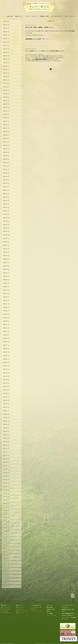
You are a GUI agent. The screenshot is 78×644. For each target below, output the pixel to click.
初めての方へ (10, 16)
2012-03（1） (6, 586)
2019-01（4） (6, 325)
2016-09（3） (6, 418)
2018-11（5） (6, 331)
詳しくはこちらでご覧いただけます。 (35, 54)
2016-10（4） (6, 414)
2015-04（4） (6, 476)
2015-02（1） (6, 483)
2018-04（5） (6, 356)
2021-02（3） (6, 242)
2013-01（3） (6, 562)
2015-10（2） (6, 455)
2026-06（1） (6, 21)
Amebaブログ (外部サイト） (68, 615)
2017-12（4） (6, 369)
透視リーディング (20, 607)
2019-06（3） (6, 307)
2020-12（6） (6, 249)
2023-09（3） (6, 135)
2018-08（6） (6, 342)
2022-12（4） (6, 166)
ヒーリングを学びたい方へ (6, 613)
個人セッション (19, 16)
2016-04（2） (6, 435)
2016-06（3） (6, 428)
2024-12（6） (6, 83)
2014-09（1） (6, 500)
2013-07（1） (6, 542)
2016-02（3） (6, 442)
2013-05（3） (6, 548)
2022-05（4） (6, 190)
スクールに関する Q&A (36, 607)
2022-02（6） (6, 201)
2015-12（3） (6, 449)
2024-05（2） (6, 108)
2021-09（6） (6, 218)
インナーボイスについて (57, 16)
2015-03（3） (6, 480)
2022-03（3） (6, 197)
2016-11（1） (6, 411)
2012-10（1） (6, 573)
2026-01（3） (6, 39)
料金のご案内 (49, 607)
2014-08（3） (6, 504)
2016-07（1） (6, 424)
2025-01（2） (6, 80)
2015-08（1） (6, 462)
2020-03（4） (6, 276)
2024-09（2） (6, 94)
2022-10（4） (6, 173)
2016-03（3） (6, 438)
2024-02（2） (6, 118)
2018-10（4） (6, 335)
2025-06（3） (6, 63)
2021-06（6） (6, 228)
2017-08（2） (6, 383)
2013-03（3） (6, 555)
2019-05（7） (6, 311)
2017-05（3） (6, 390)
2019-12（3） (6, 287)
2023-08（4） (6, 139)
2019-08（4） (6, 300)
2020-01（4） (6, 283)
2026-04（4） (6, 28)
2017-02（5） (6, 400)
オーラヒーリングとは (5, 609)
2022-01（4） (6, 204)
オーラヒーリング (20, 609)
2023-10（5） (6, 132)
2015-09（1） (6, 459)
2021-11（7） (6, 211)
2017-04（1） (6, 393)
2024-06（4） (6, 104)
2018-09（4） (6, 338)
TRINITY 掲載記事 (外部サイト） (69, 613)
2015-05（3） (6, 473)
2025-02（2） (6, 76)
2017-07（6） (6, 387)
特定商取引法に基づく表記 (68, 609)
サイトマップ (73, 16)
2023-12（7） (6, 125)
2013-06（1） (6, 545)
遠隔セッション (19, 613)
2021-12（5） (6, 207)
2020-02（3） (6, 280)
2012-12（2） (6, 566)
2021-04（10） (7, 235)
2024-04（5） (6, 111)
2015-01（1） (6, 487)
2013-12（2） (6, 528)
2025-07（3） (6, 59)
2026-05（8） (6, 25)
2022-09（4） (6, 176)
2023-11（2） (6, 128)
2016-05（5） (6, 431)
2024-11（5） (6, 87)
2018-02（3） (6, 362)
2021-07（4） (6, 225)
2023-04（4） (6, 152)
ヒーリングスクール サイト (37, 611)
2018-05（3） (6, 352)
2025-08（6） (6, 56)
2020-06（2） (6, 266)
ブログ (66, 16)
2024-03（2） (6, 114)
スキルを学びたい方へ (36, 605)
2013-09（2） (6, 535)
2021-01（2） (6, 245)
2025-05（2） (6, 66)
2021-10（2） (6, 214)
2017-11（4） (6, 373)
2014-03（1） (6, 521)
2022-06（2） (6, 187)
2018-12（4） (6, 328)
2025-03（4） (6, 73)
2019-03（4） (6, 318)
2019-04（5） (6, 314)
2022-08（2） (6, 180)
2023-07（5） (6, 142)
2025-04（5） (6, 70)
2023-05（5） (6, 149)
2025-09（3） (6, 52)
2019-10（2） (6, 294)
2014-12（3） (6, 490)
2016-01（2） (6, 445)
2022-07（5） (6, 183)
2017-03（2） (6, 397)
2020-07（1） (6, 263)
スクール (27, 16)
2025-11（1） (6, 46)
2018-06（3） (6, 349)
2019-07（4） (6, 304)
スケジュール (35, 16)
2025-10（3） (6, 49)
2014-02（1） (6, 524)
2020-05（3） (6, 269)
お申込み (58, 58)
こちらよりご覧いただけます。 (35, 35)
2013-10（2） (6, 531)
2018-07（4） (6, 345)
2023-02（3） (6, 159)
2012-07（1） (6, 583)
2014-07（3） (6, 507)
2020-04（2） (6, 273)
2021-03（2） (6, 238)
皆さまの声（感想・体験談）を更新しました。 (40, 27)
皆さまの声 (34, 609)
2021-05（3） (6, 232)
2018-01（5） (6, 366)
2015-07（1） (6, 466)
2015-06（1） (6, 469)
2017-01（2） (6, 404)
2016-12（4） (6, 407)
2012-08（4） (6, 580)
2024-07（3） (6, 101)
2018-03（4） (6, 359)
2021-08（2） (6, 221)
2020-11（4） (6, 252)
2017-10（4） (6, 376)
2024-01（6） (6, 121)
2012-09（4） (6, 576)
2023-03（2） (6, 156)
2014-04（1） (6, 517)
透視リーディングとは (5, 607)
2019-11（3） (6, 290)
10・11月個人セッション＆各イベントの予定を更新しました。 (45, 51)
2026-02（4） (6, 35)
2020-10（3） (6, 256)
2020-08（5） (6, 259)
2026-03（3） (6, 32)
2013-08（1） (6, 538)
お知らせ (48, 611)
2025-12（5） (6, 42)
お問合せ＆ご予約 (44, 16)
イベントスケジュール (51, 615)
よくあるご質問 (4, 611)
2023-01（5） (6, 163)
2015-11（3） (6, 452)
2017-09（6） (6, 380)
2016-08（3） (6, 421)
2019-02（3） (6, 321)
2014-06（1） (6, 511)
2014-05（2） (6, 514)
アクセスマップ (65, 607)
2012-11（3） (6, 569)
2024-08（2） (6, 97)
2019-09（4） (6, 297)
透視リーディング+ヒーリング (22, 611)
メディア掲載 (49, 613)
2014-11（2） (6, 493)
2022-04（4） (6, 194)
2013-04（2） (6, 552)
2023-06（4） (6, 145)
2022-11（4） (6, 169)
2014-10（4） (6, 497)
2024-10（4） (6, 90)
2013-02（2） (6, 559)
